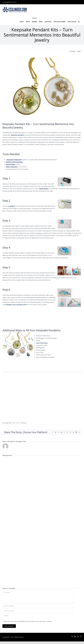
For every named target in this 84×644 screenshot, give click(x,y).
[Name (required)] (38, 606)
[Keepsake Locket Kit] (42, 89)
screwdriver (11, 206)
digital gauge (44, 189)
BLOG (15, 2)
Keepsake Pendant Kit (14, 160)
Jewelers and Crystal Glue (14, 162)
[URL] (38, 616)
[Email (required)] (38, 611)
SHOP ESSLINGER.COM (8, 2)
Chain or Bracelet (11, 167)
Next (79, 51)
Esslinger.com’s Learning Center (16, 305)
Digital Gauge (10, 164)
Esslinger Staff (8, 423)
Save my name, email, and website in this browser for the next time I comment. (28, 621)
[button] (79, 21)
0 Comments (23, 423)
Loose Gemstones (42, 343)
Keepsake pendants (18, 135)
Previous (73, 51)
